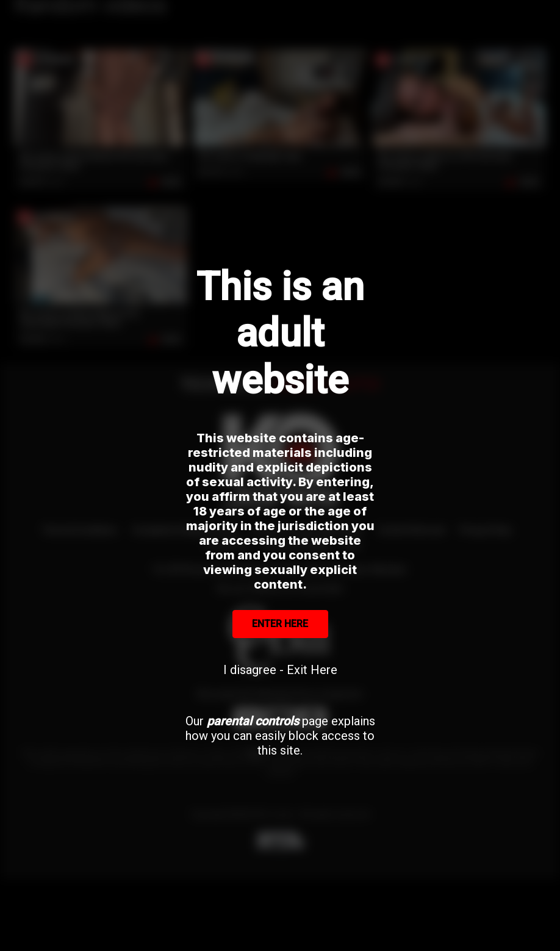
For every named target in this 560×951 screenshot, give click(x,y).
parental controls (253, 721)
